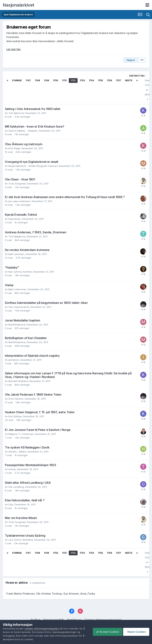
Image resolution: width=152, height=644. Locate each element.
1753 (82, 80)
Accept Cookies (107, 632)
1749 (46, 80)
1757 (119, 80)
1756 (109, 80)
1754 (91, 80)
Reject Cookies (136, 632)
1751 (64, 80)
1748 (37, 80)
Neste (129, 80)
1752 (73, 80)
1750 (56, 80)
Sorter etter (137, 76)
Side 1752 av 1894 (147, 90)
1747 (28, 80)
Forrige (17, 80)
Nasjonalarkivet (18, 5)
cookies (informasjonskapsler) (42, 629)
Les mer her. (14, 49)
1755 (100, 80)
